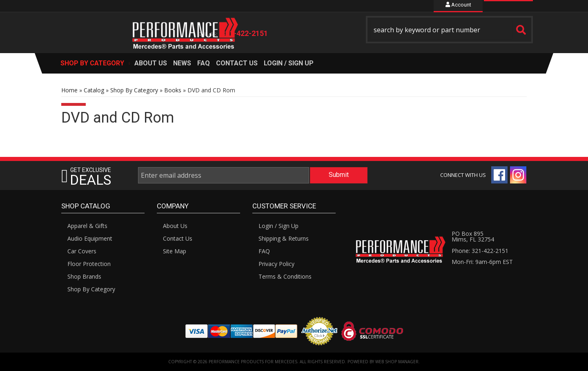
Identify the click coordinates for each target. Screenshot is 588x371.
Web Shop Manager (397, 362)
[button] (450, 30)
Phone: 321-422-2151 (480, 251)
